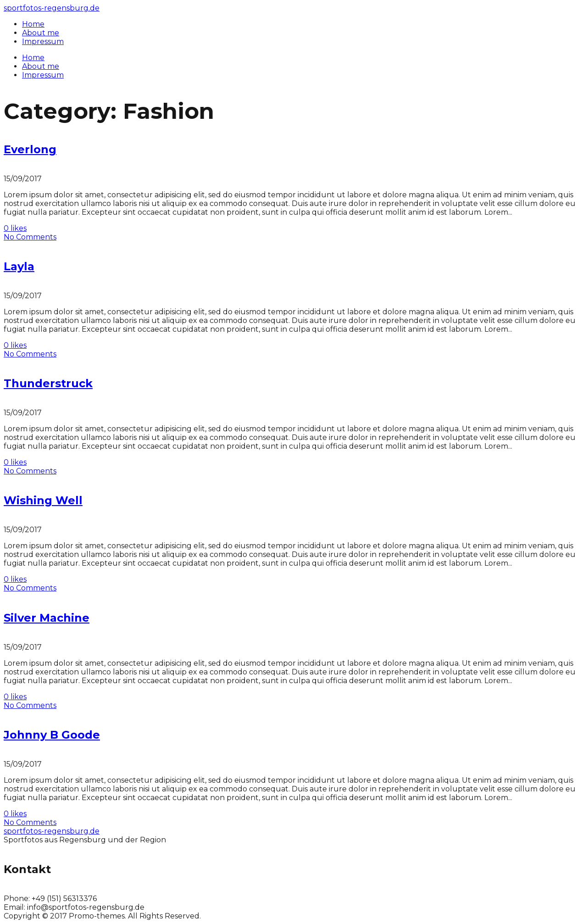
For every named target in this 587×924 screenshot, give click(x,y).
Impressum (43, 75)
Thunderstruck (48, 383)
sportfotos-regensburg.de (52, 8)
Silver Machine (47, 618)
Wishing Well (43, 500)
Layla (19, 266)
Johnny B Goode (52, 735)
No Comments (30, 237)
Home (33, 58)
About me (41, 66)
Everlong (30, 149)
